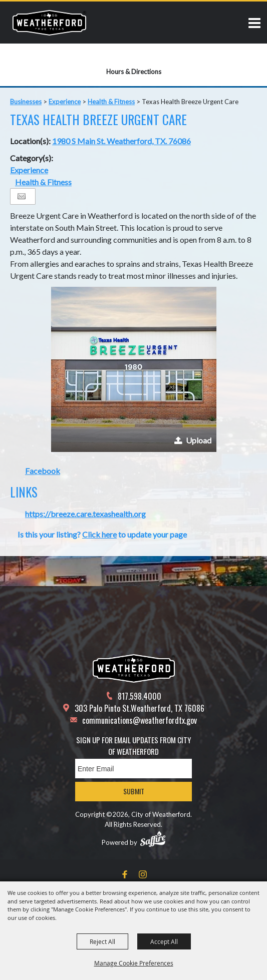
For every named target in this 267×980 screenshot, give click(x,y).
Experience (65, 102)
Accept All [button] (164, 941)
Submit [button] (134, 791)
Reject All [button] (102, 941)
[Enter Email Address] (133, 769)
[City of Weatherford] (49, 23)
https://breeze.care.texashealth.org (85, 514)
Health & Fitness (111, 102)
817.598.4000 (140, 696)
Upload (199, 440)
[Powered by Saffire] (153, 839)
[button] (134, 369)
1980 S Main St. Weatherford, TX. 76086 (121, 141)
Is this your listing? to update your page (102, 534)
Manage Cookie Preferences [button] (134, 963)
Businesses (26, 102)
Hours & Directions (134, 72)
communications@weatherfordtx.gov (140, 720)
